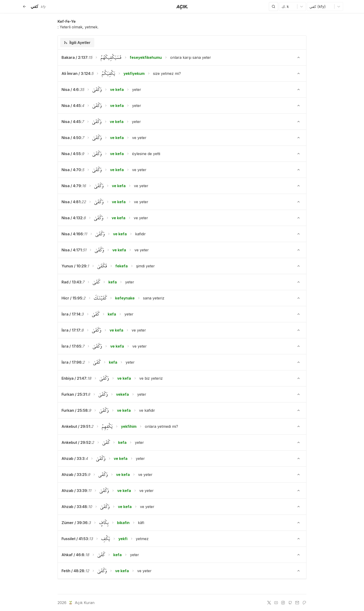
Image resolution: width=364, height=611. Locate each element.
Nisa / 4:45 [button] (71, 106)
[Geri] (24, 7)
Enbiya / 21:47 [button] (74, 378)
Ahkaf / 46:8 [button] (73, 555)
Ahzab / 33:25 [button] (74, 475)
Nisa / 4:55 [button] (71, 154)
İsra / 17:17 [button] (71, 330)
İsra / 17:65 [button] (71, 346)
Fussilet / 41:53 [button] (75, 539)
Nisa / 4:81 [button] (71, 202)
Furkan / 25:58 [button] (75, 410)
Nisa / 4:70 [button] (71, 170)
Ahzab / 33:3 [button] (73, 458)
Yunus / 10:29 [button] (74, 266)
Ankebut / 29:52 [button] (76, 442)
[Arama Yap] (273, 7)
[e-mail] (297, 603)
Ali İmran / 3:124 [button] (76, 73)
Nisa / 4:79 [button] (71, 186)
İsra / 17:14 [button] (71, 314)
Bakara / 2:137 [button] (75, 57)
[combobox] (282, 7)
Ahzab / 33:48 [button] (74, 507)
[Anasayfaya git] (182, 7)
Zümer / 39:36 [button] (75, 523)
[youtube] (276, 603)
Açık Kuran (81, 603)
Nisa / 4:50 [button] (71, 138)
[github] (290, 603)
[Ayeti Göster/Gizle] (299, 57)
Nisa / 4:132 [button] (72, 218)
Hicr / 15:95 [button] (72, 298)
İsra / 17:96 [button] (71, 362)
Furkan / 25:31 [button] (74, 394)
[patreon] (304, 603)
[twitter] (269, 603)
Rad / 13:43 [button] (71, 282)
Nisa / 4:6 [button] (70, 90)
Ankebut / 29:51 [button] (76, 426)
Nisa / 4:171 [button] (72, 250)
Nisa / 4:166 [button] (72, 234)
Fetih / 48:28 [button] (73, 571)
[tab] (77, 43)
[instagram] (283, 603)
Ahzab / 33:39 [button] (74, 491)
